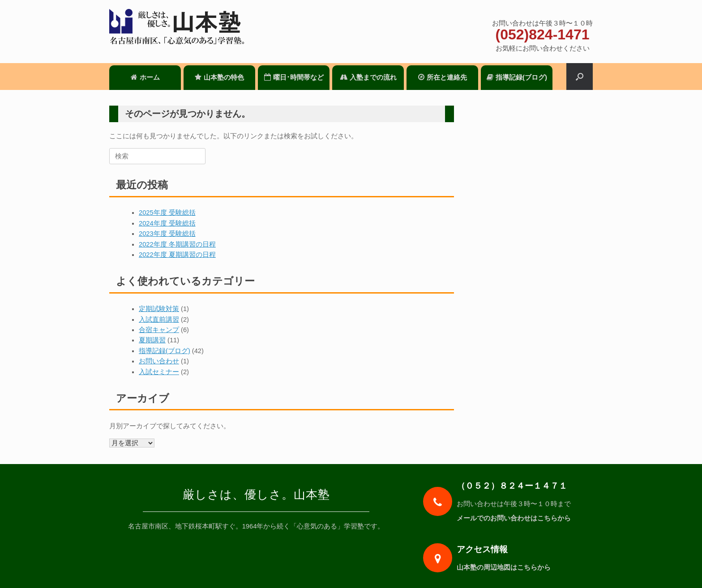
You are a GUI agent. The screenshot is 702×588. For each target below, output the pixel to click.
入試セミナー (159, 372)
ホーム (145, 77)
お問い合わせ (159, 361)
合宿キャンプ (159, 330)
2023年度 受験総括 (167, 234)
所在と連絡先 (443, 77)
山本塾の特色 (219, 77)
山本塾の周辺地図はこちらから (506, 567)
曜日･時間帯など (294, 77)
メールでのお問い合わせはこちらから (516, 518)
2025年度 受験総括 (167, 213)
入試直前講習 (159, 320)
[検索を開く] (580, 77)
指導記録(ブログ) (517, 77)
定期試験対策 (159, 309)
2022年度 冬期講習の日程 (177, 244)
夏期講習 (152, 340)
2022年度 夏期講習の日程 (177, 255)
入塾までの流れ (368, 77)
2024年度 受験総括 (167, 223)
